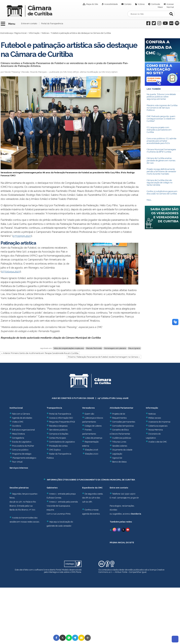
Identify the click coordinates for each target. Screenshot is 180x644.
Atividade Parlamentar (122, 408)
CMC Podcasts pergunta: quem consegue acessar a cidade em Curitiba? (161, 119)
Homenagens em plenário (115, 348)
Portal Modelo (62, 570)
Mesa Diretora (17, 434)
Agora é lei (117, 458)
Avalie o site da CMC (158, 442)
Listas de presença (94, 438)
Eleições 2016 (92, 450)
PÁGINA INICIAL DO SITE (122, 543)
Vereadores (88, 408)
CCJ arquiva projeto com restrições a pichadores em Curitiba (159, 130)
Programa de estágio (22, 454)
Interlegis (53, 572)
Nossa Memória (156, 430)
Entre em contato (29, 24)
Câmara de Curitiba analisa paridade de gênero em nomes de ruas (161, 161)
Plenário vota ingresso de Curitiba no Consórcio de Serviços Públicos (162, 108)
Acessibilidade (111, 4)
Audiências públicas (122, 438)
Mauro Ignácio (134, 348)
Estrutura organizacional (22, 430)
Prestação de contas (57, 446)
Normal (170, 7)
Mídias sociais (155, 418)
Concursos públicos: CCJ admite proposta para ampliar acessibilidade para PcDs (161, 141)
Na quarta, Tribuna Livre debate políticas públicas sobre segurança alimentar (161, 97)
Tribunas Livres (119, 442)
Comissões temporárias (123, 426)
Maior (160, 7)
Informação (34, 33)
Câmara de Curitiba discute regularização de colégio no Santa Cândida (159, 183)
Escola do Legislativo (20, 442)
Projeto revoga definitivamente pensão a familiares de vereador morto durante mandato (161, 171)
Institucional (16, 408)
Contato (128, 4)
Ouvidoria (15, 426)
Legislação (117, 454)
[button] (56, 638)
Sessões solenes (120, 446)
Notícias (45, 33)
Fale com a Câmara (20, 414)
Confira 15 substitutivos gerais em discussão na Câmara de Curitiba (162, 192)
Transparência (54, 408)
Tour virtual (17, 462)
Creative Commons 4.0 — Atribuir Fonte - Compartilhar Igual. (131, 571)
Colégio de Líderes (93, 426)
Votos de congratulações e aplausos (69, 348)
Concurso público (19, 450)
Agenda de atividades (21, 418)
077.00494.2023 (11, 272)
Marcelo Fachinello (94, 348)
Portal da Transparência (52, 24)
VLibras (141, 4)
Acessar (170, 4)
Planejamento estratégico (24, 458)
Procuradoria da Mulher (22, 446)
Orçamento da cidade (121, 450)
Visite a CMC (16, 422)
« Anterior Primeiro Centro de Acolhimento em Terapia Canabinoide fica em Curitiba (40, 353)
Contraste (156, 4)
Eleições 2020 (92, 454)
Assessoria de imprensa (159, 422)
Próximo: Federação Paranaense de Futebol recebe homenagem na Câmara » (104, 357)
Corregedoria (17, 438)
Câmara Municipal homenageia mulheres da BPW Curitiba (161, 151)
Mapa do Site (92, 4)
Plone (78, 572)
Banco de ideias (119, 462)
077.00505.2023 (22, 236)
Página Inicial (20, 33)
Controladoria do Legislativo (62, 442)
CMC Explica (55, 450)
